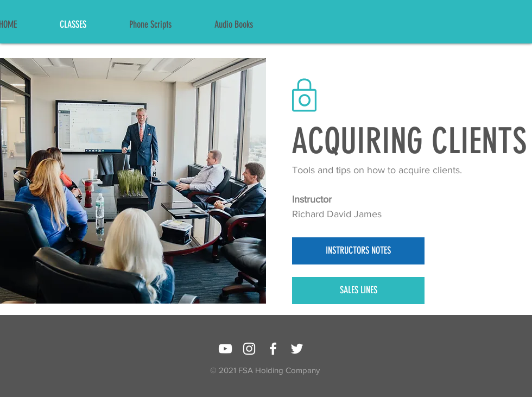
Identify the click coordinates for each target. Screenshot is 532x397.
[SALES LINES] (358, 291)
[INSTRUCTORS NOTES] (358, 251)
